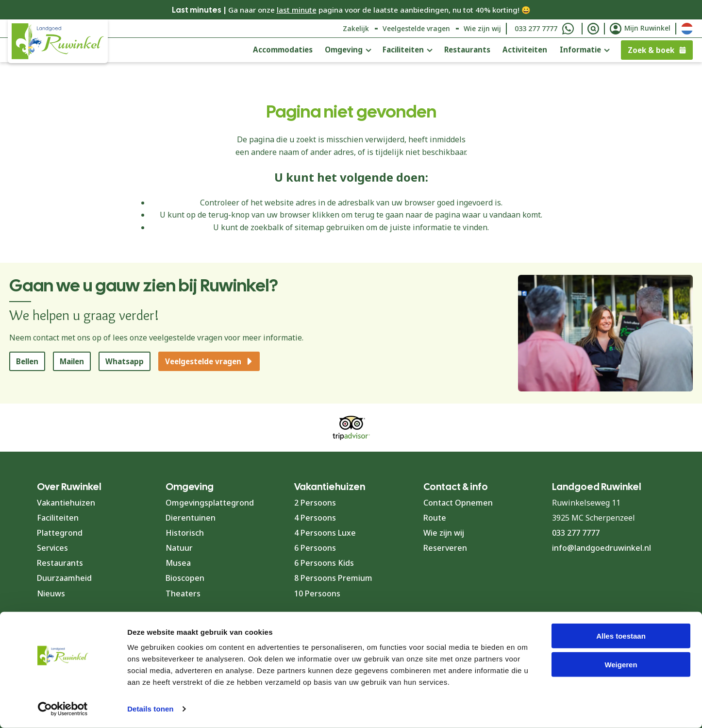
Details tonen (150, 709)
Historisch (185, 533)
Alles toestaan (621, 636)
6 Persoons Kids (324, 563)
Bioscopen (185, 578)
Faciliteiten (403, 50)
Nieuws (51, 593)
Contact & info (456, 487)
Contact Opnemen (458, 503)
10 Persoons (317, 593)
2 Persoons (315, 503)
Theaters (183, 593)
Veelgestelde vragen (416, 28)
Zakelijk (356, 28)
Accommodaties (283, 50)
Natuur (179, 548)
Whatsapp (125, 361)
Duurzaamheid (64, 578)
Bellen (27, 361)
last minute (297, 10)
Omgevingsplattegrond (210, 503)
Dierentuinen (191, 518)
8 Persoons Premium (333, 578)
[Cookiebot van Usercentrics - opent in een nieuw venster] (63, 709)
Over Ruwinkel (69, 487)
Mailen (72, 361)
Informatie (580, 50)
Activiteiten (525, 50)
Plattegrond (60, 533)
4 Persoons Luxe (325, 533)
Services (52, 548)
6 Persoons (315, 548)
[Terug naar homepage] (58, 41)
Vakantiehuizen (66, 503)
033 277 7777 (536, 28)
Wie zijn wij (482, 28)
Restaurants (467, 50)
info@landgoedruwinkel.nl (602, 548)
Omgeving (344, 50)
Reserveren (445, 548)
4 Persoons (315, 518)
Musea (178, 563)
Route (435, 518)
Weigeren (621, 665)
